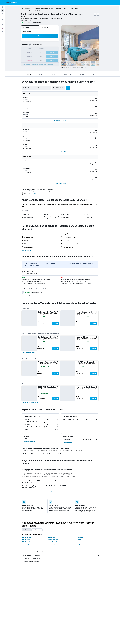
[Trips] (3, 24)
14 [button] (54, 49)
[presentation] (90, 68)
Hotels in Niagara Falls (81, 589)
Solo (56, 271)
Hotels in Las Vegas (29, 582)
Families (43, 271)
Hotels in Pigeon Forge (56, 584)
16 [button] (35, 53)
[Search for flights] (3, 7)
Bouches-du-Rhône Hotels (63, 9)
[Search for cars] (3, 13)
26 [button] (46, 56)
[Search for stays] (3, 10)
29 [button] (57, 56)
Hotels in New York (29, 586)
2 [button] (35, 45)
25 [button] (43, 56)
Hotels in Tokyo (28, 589)
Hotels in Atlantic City (55, 586)
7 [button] (54, 45)
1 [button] (57, 42)
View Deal (58, 306)
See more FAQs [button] (51, 536)
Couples (36, 271)
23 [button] (35, 56)
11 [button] (43, 49)
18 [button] (43, 53)
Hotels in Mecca (54, 582)
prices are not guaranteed (57, 596)
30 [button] (35, 60)
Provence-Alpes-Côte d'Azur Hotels (46, 9)
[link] (34, 325)
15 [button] (57, 49)
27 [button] (50, 56)
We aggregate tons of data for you (63, 603)
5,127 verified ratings (38, 22)
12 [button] (46, 49)
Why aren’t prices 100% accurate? (63, 606)
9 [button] (35, 49)
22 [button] (57, 53)
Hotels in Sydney (29, 584)
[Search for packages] (3, 17)
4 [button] (43, 45)
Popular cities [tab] (29, 574)
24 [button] (39, 56)
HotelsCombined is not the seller (63, 600)
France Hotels (31, 9)
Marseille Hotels (76, 9)
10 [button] (39, 49)
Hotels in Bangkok (55, 589)
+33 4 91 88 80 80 (29, 20)
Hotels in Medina (80, 584)
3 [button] (39, 45)
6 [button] (50, 45)
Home (25, 9)
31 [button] (39, 60)
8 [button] (57, 45)
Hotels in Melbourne (81, 582)
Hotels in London (80, 586)
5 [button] (46, 45)
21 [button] (54, 53)
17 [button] (39, 53)
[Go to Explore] (3, 20)
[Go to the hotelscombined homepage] (11, 2)
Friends (50, 271)
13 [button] (50, 49)
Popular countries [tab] (40, 574)
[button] (3, 2)
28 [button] (54, 56)
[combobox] (94, 271)
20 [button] (50, 53)
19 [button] (46, 53)
